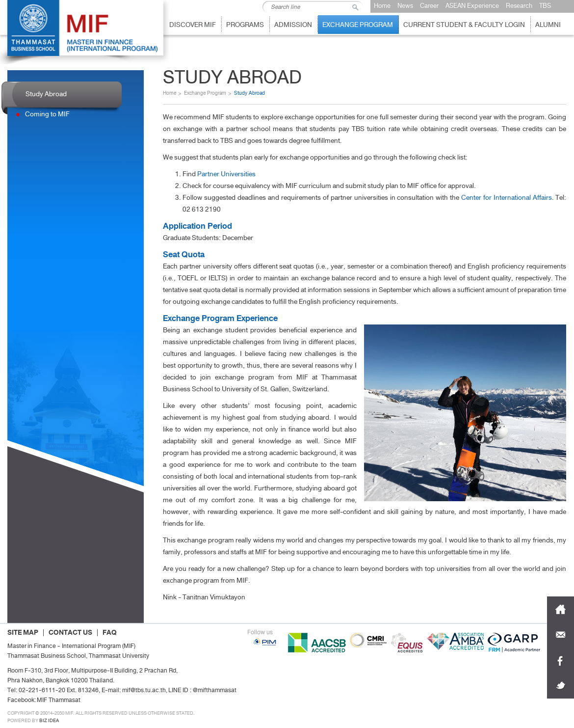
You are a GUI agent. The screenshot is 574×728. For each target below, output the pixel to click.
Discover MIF (193, 25)
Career (429, 6)
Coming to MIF (47, 114)
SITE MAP (23, 633)
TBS (545, 6)
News (405, 6)
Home (382, 6)
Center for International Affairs (507, 198)
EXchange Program (358, 25)
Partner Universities (226, 174)
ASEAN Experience (472, 6)
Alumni (548, 25)
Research (519, 6)
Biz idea (49, 721)
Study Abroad (46, 94)
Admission (293, 25)
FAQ (110, 633)
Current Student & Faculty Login (464, 25)
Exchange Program (205, 93)
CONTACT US (70, 633)
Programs (245, 25)
